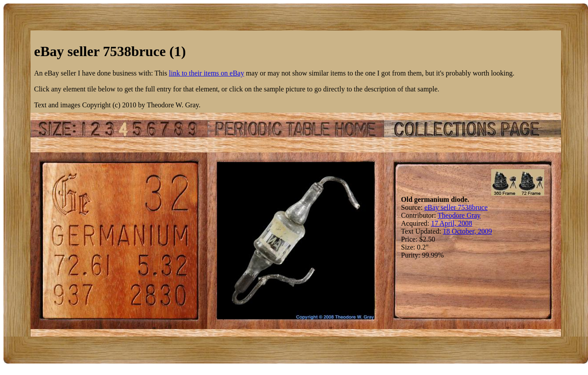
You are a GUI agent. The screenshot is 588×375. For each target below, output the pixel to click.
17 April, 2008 (452, 223)
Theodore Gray (459, 215)
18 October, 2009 (468, 231)
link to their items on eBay (206, 73)
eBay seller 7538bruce (456, 207)
